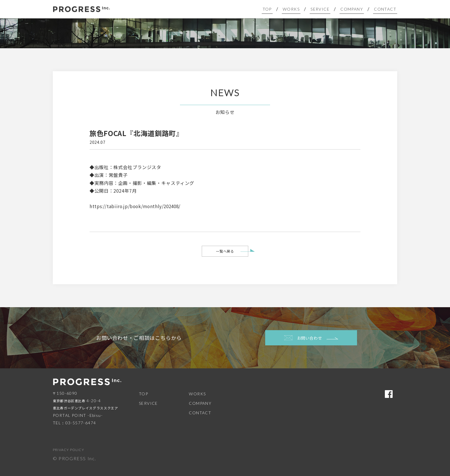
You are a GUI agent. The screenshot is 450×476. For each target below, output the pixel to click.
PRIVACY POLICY (68, 450)
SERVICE (325, 9)
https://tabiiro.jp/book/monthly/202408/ (137, 206)
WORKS (297, 9)
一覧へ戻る (225, 251)
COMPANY (354, 9)
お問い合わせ (311, 338)
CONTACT (386, 9)
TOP (275, 9)
